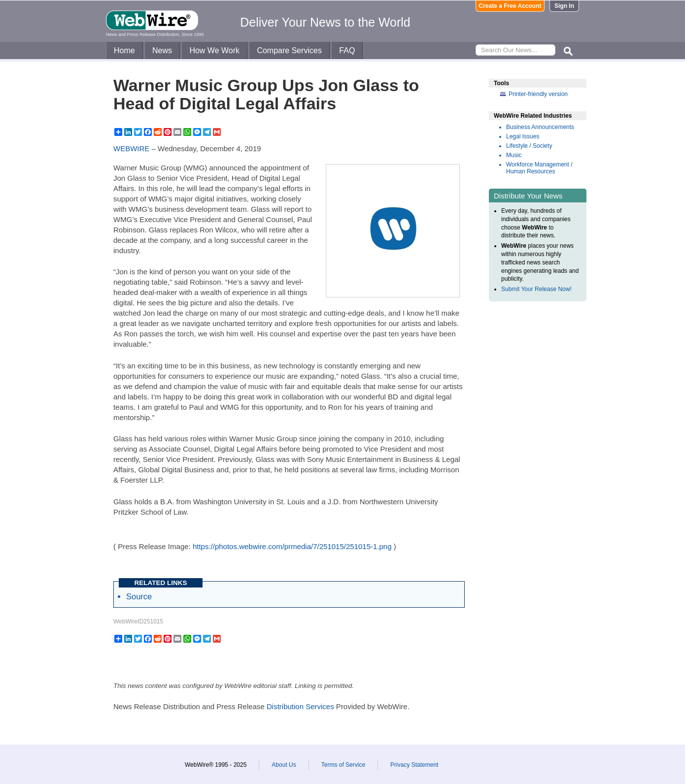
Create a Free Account (510, 6)
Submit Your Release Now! (536, 289)
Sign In (564, 6)
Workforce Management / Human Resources (539, 168)
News (162, 50)
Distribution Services (300, 706)
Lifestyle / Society (529, 146)
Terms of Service (343, 765)
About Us (284, 765)
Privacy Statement (414, 765)
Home (124, 50)
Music (514, 155)
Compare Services (289, 50)
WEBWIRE (131, 148)
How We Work (214, 50)
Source (139, 596)
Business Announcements (540, 127)
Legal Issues (523, 136)
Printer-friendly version (538, 94)
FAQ (347, 50)
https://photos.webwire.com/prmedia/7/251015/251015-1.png (292, 546)
